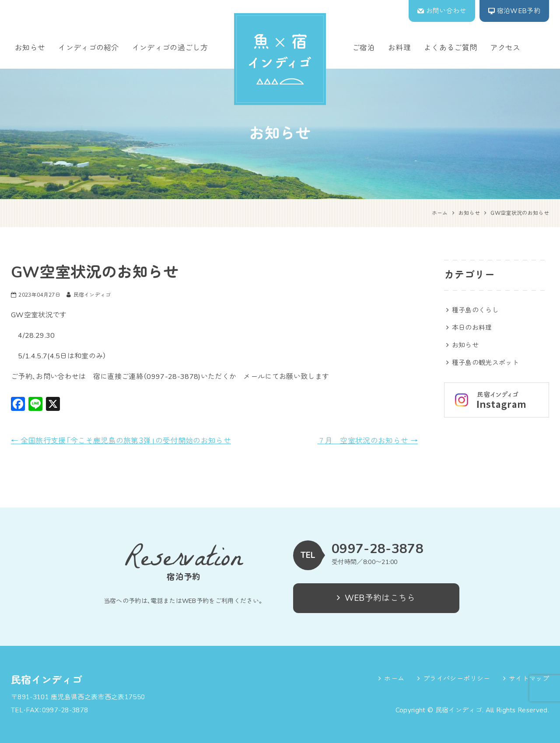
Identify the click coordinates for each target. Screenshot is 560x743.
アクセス (505, 48)
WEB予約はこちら (376, 598)
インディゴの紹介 (89, 48)
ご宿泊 (364, 48)
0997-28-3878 (378, 549)
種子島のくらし (475, 310)
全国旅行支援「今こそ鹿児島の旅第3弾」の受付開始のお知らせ (121, 441)
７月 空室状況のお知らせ (368, 441)
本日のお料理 (472, 328)
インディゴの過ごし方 (170, 48)
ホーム (394, 679)
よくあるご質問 (450, 48)
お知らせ (30, 48)
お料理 (399, 48)
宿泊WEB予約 (519, 11)
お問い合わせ (446, 11)
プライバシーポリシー (457, 679)
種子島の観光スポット (485, 363)
